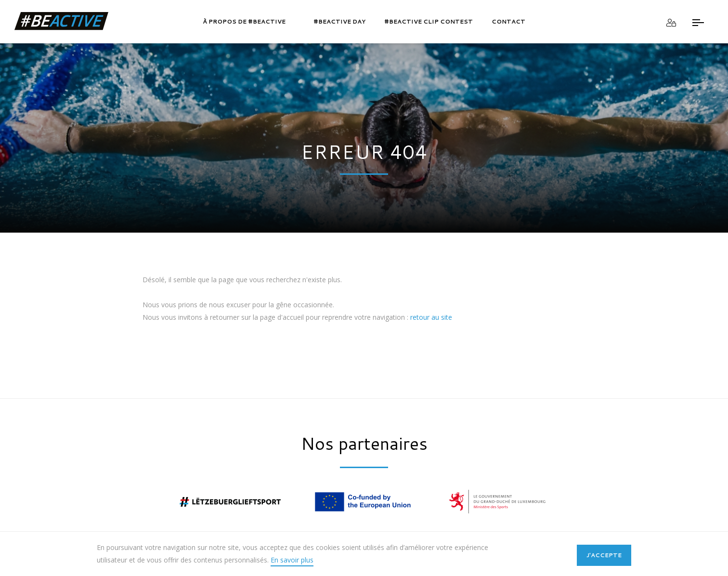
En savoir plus (292, 560)
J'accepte (604, 555)
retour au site (431, 317)
